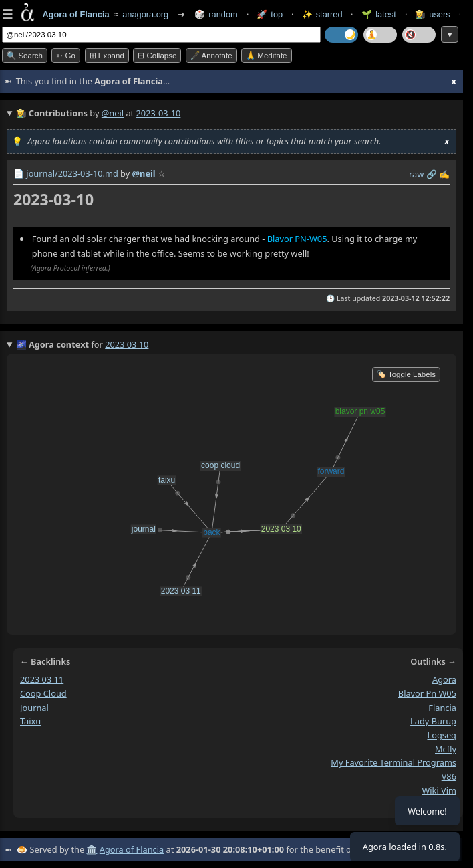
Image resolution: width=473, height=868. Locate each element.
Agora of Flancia (132, 849)
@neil (113, 113)
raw (416, 174)
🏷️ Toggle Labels (406, 374)
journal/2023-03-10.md (72, 173)
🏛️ (92, 849)
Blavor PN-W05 (297, 239)
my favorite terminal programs (393, 762)
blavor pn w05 (427, 693)
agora (444, 679)
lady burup (433, 721)
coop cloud (43, 693)
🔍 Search (25, 56)
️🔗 (432, 174)
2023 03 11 (42, 679)
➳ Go (66, 56)
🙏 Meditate (266, 56)
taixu (30, 721)
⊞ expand (107, 56)
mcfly (446, 749)
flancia (442, 707)
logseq (442, 735)
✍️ (444, 174)
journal (34, 707)
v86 (449, 776)
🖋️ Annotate (211, 56)
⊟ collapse (157, 56)
